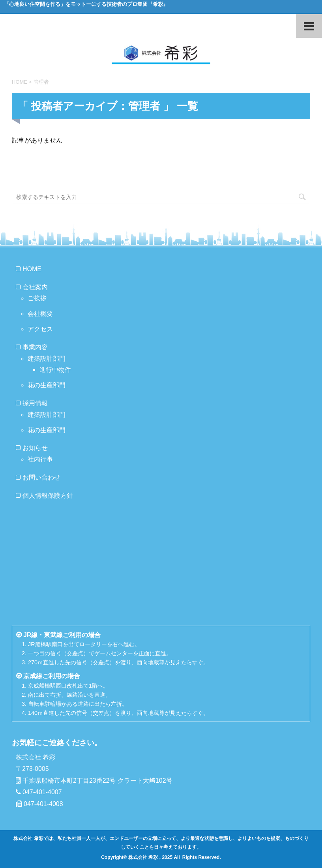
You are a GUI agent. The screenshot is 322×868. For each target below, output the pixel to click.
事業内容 (35, 347)
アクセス (40, 329)
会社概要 (40, 314)
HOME (32, 269)
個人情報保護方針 (48, 496)
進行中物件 (55, 370)
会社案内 (35, 287)
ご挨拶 (37, 298)
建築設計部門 (47, 359)
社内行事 (40, 459)
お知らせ (35, 448)
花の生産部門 (47, 385)
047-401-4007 (42, 792)
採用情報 (35, 403)
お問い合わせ (41, 477)
